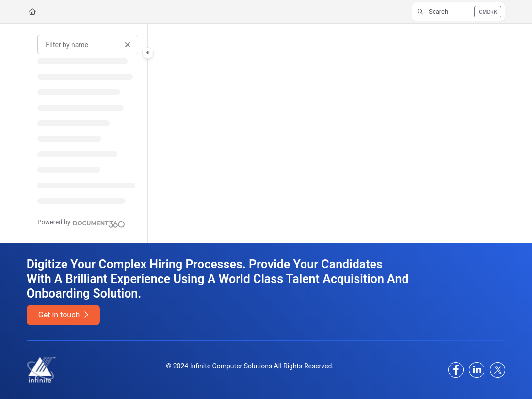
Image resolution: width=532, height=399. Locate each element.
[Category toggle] (148, 53)
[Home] (32, 12)
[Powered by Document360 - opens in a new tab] (81, 223)
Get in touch (63, 315)
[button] (459, 12)
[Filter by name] (88, 45)
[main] (327, 133)
